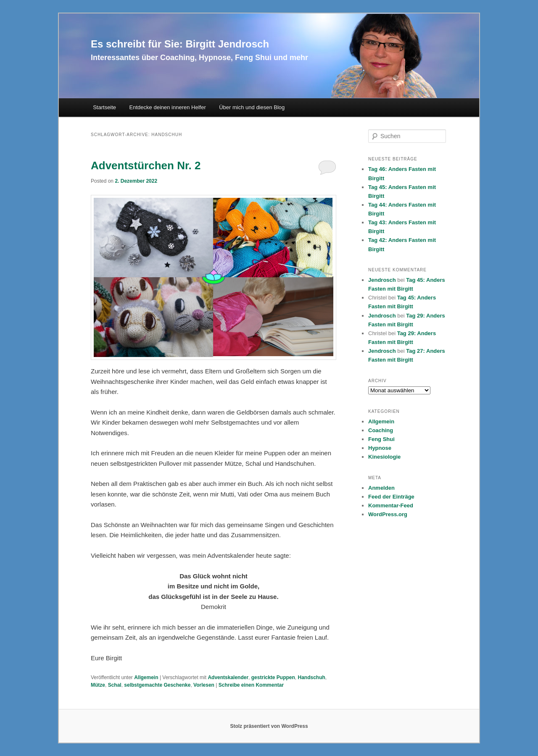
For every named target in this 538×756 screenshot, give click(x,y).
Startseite (104, 107)
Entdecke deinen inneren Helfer (168, 107)
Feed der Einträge (391, 497)
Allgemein (146, 677)
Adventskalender (228, 677)
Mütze (98, 685)
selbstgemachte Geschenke (157, 685)
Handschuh (311, 677)
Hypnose (380, 448)
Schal (115, 685)
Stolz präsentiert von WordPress (269, 726)
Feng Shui (381, 439)
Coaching (381, 430)
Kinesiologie (384, 457)
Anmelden (381, 488)
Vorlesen (204, 685)
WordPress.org (388, 514)
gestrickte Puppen (273, 677)
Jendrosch (382, 280)
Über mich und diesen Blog (252, 107)
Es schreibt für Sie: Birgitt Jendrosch (180, 44)
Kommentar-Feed (391, 505)
